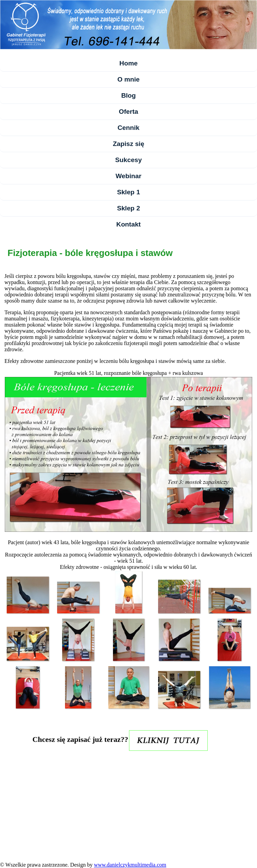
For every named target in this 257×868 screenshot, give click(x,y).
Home (128, 63)
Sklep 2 (128, 208)
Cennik (129, 128)
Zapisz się (129, 144)
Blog (128, 95)
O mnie (128, 79)
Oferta (128, 112)
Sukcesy (129, 160)
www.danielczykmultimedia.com (130, 865)
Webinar (128, 176)
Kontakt (128, 224)
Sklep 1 (128, 192)
